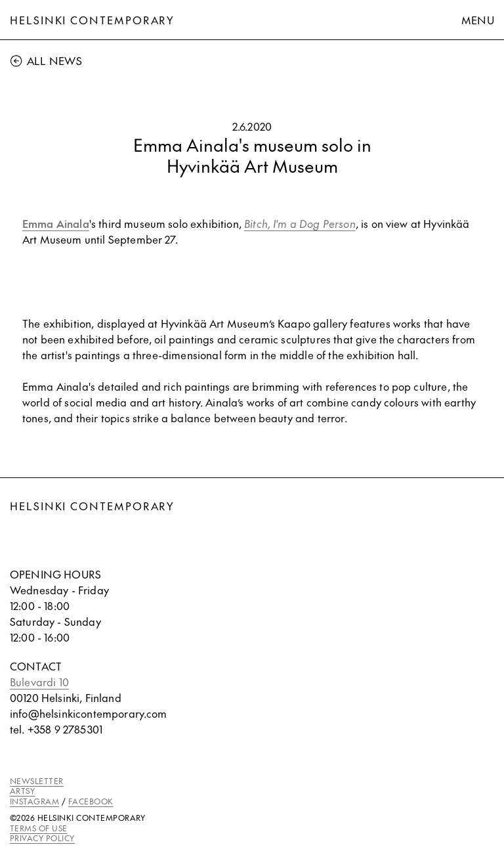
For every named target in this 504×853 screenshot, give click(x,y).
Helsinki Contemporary (92, 20)
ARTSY (22, 791)
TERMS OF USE (39, 828)
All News (46, 60)
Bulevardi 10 (39, 682)
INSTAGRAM (34, 801)
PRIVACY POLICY (42, 838)
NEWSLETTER (37, 781)
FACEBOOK (91, 801)
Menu (478, 20)
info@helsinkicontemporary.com (89, 713)
